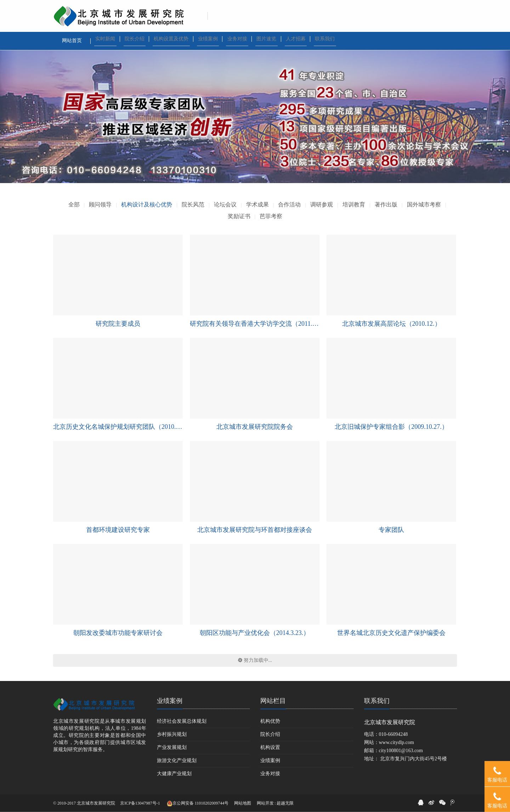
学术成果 (257, 205)
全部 (74, 205)
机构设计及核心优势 (147, 205)
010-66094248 (393, 734)
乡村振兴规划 (172, 734)
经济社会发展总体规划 (182, 721)
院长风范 (193, 205)
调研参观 (322, 205)
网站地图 (243, 803)
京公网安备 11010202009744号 (198, 804)
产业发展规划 (172, 747)
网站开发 (265, 803)
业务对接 (270, 774)
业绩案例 (170, 701)
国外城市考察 (424, 205)
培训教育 (354, 205)
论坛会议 (225, 205)
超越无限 (285, 803)
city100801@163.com (401, 751)
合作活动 (289, 205)
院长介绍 (270, 734)
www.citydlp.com (396, 742)
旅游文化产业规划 (177, 760)
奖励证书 (239, 216)
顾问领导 (100, 205)
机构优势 (270, 721)
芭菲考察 (271, 216)
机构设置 (270, 747)
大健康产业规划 (174, 774)
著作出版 (386, 205)
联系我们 (377, 701)
